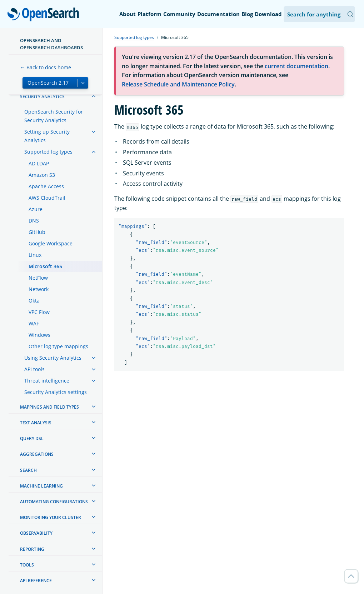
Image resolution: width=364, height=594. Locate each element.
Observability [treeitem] (36, 533)
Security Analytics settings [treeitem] (56, 392)
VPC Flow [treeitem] (39, 312)
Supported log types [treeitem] (48, 152)
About (128, 14)
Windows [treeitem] (39, 335)
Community (179, 14)
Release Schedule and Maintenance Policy (178, 84)
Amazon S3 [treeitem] (42, 175)
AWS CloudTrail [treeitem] (47, 198)
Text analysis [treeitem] (36, 423)
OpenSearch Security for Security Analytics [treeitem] (54, 116)
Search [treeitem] (28, 470)
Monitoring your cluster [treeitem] (51, 517)
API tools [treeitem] (34, 369)
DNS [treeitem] (34, 221)
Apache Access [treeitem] (46, 186)
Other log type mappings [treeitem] (58, 346)
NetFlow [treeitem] (38, 278)
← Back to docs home (46, 67)
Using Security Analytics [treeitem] (53, 358)
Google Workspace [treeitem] (51, 243)
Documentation (218, 14)
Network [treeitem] (39, 289)
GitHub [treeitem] (37, 232)
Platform (149, 14)
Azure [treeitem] (36, 209)
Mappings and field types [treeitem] (49, 407)
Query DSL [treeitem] (32, 438)
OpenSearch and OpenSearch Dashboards (51, 44)
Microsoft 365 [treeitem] (45, 266)
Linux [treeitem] (35, 255)
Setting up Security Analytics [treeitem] (47, 136)
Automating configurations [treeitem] (54, 502)
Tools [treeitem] (27, 565)
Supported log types (134, 37)
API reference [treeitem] (36, 581)
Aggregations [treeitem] (37, 454)
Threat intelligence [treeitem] (47, 381)
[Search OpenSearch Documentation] (319, 14)
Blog (247, 14)
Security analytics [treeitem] (42, 97)
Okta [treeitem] (34, 301)
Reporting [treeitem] (32, 549)
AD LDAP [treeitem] (39, 163)
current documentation (296, 66)
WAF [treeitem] (34, 323)
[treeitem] (94, 96)
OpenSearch (45, 15)
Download (268, 14)
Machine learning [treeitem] (41, 486)
